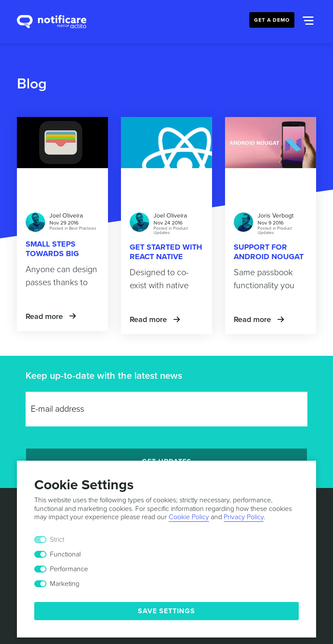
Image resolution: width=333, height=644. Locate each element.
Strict (57, 540)
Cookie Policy (189, 517)
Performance (69, 569)
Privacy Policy (244, 517)
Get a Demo (272, 20)
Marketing (65, 584)
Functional (65, 554)
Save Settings (166, 611)
